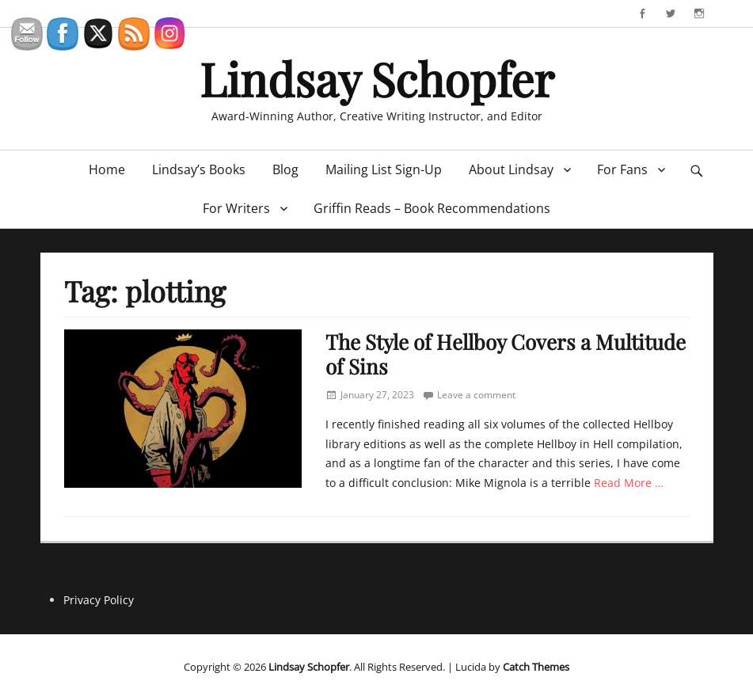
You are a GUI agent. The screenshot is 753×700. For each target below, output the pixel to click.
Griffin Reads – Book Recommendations (432, 208)
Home (107, 169)
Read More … (629, 483)
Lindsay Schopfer (377, 78)
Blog (285, 169)
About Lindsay (511, 169)
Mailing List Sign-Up (384, 169)
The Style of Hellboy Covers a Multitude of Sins (506, 354)
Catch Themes (536, 667)
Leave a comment (476, 395)
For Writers (236, 208)
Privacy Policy (99, 600)
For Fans (622, 169)
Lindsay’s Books (199, 169)
